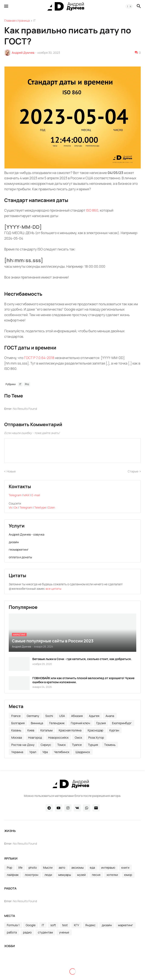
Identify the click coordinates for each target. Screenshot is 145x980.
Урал (33, 752)
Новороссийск (58, 737)
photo (33, 868)
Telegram (15, 495)
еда (92, 868)
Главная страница (17, 21)
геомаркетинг (19, 549)
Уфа (45, 752)
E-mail (36, 495)
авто (62, 868)
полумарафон (36, 976)
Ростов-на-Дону (23, 745)
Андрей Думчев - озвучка (27, 534)
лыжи (30, 969)
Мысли (48, 868)
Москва (17, 737)
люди (48, 875)
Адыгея (94, 716)
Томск (62, 745)
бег (78, 962)
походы (57, 976)
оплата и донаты (20, 557)
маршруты (66, 969)
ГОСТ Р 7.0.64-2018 (39, 358)
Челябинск (62, 752)
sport (65, 962)
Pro (27, 384)
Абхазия (77, 716)
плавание (14, 976)
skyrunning (48, 962)
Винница (37, 723)
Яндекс (90, 925)
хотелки (112, 875)
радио (27, 932)
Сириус (46, 745)
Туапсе (77, 745)
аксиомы (78, 868)
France (16, 716)
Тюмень (110, 745)
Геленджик (57, 723)
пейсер (129, 969)
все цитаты (53, 589)
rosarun (29, 962)
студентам (45, 932)
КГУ (76, 925)
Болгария (18, 723)
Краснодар (95, 730)
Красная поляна (70, 730)
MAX (27, 495)
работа (12, 932)
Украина (17, 752)
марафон (47, 969)
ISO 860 (92, 210)
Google (31, 925)
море (83, 969)
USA (62, 716)
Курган (114, 730)
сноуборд (114, 976)
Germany (33, 716)
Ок (16, 507)
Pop (9, 868)
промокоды (77, 976)
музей (81, 875)
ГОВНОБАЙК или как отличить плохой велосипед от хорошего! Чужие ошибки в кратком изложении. (83, 680)
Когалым (47, 730)
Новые (11, 471)
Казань (16, 730)
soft (53, 925)
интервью (108, 868)
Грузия (101, 723)
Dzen (52, 507)
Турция (93, 745)
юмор (128, 875)
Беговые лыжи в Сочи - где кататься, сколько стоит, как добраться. (82, 659)
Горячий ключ (81, 723)
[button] (6, 6)
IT (34, 21)
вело (90, 962)
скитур (96, 976)
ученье (64, 932)
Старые (133, 471)
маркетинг (125, 925)
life (20, 868)
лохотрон (32, 875)
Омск (78, 737)
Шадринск (83, 752)
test (65, 925)
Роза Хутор (96, 737)
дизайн (14, 542)
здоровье (14, 969)
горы (103, 962)
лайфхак (13, 875)
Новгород (35, 737)
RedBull (12, 962)
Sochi (49, 716)
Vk (10, 507)
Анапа (110, 716)
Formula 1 (13, 925)
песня (96, 875)
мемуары (65, 875)
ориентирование (105, 969)
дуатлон (118, 962)
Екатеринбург (122, 723)
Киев (31, 730)
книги (125, 868)
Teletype (40, 507)
